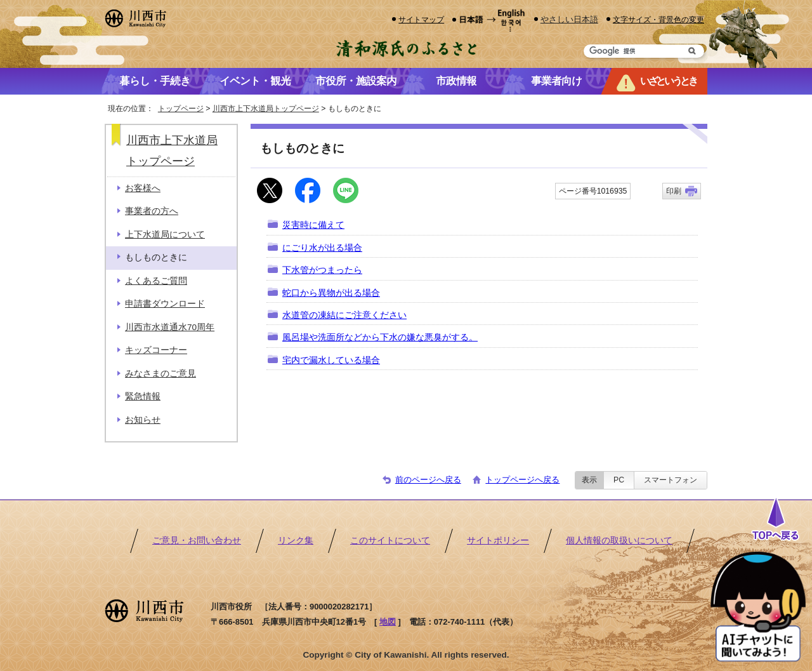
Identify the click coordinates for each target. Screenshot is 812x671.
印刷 (674, 191)
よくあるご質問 (156, 281)
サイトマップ (421, 19)
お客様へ (143, 188)
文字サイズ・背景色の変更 (658, 19)
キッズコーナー (156, 350)
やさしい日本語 (569, 19)
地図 (388, 622)
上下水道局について (165, 235)
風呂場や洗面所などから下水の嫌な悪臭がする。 (380, 337)
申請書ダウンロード (165, 304)
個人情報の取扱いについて (619, 541)
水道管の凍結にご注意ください (344, 315)
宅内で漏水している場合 (331, 360)
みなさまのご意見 (160, 374)
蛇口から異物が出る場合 (331, 293)
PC (619, 480)
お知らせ (143, 420)
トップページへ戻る (522, 480)
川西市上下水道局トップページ (266, 109)
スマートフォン (671, 480)
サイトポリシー (498, 541)
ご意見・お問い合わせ (197, 541)
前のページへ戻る (428, 480)
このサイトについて (390, 541)
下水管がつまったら (322, 270)
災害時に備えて (313, 225)
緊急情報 (143, 396)
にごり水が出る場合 (322, 248)
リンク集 (296, 541)
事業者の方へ (152, 211)
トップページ (181, 109)
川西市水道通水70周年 (170, 327)
